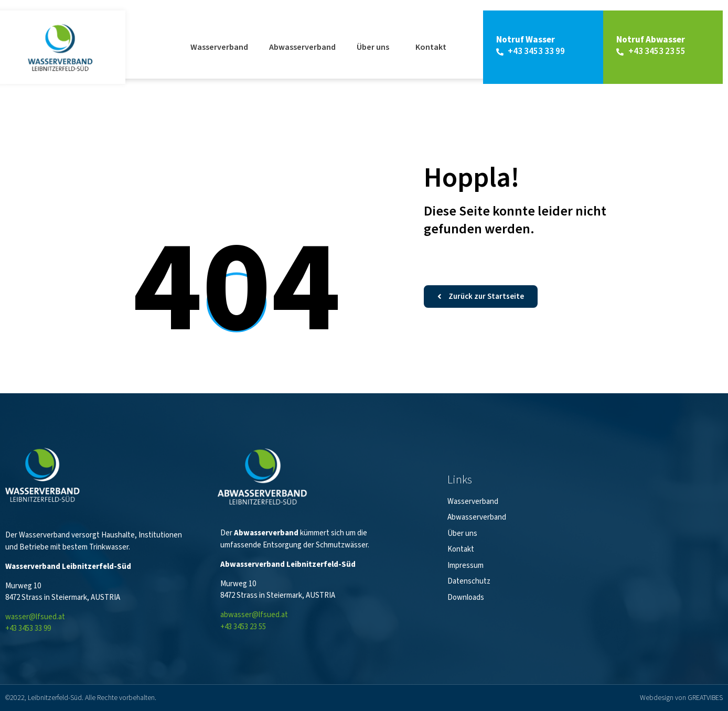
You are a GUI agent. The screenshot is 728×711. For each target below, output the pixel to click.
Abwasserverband (302, 47)
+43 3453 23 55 (243, 627)
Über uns (376, 47)
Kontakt (431, 47)
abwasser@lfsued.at (254, 615)
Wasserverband (219, 47)
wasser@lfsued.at (35, 617)
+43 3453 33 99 (28, 628)
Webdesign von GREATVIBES (681, 698)
